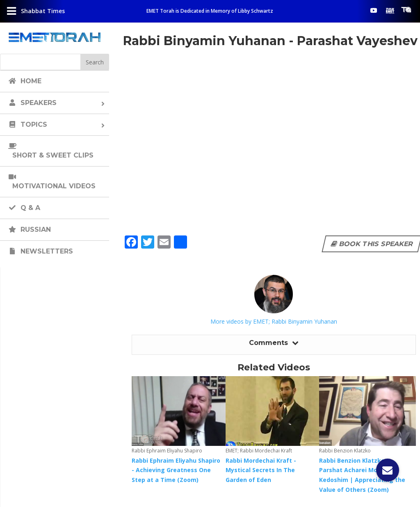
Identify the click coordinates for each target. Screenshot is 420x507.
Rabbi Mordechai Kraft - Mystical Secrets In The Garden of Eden (261, 470)
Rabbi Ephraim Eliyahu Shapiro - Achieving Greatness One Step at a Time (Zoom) (176, 470)
